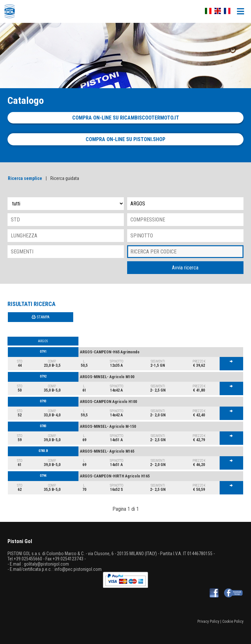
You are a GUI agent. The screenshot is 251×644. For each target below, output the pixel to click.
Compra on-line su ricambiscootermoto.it (126, 118)
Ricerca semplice (25, 178)
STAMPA (41, 317)
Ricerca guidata (65, 178)
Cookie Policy (233, 621)
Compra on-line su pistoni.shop (125, 139)
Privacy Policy (208, 621)
